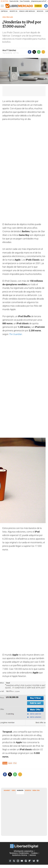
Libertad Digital (24, 846)
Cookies (34, 853)
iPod (15, 763)
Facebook (10, 861)
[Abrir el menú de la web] (3, 6)
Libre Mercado (8, 17)
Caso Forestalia (25, 1)
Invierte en (13, 11)
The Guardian (16, 334)
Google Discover (26, 861)
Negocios (40, 11)
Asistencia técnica (20, 855)
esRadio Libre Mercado (27, 11)
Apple (10, 763)
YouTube (22, 861)
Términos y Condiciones (19, 853)
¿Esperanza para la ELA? (39, 1)
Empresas (4, 11)
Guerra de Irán (14, 1)
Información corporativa (24, 851)
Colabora (38, 6)
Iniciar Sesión (46, 6)
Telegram (34, 861)
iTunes (38, 861)
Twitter (14, 861)
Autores (33, 855)
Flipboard (30, 861)
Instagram (18, 861)
